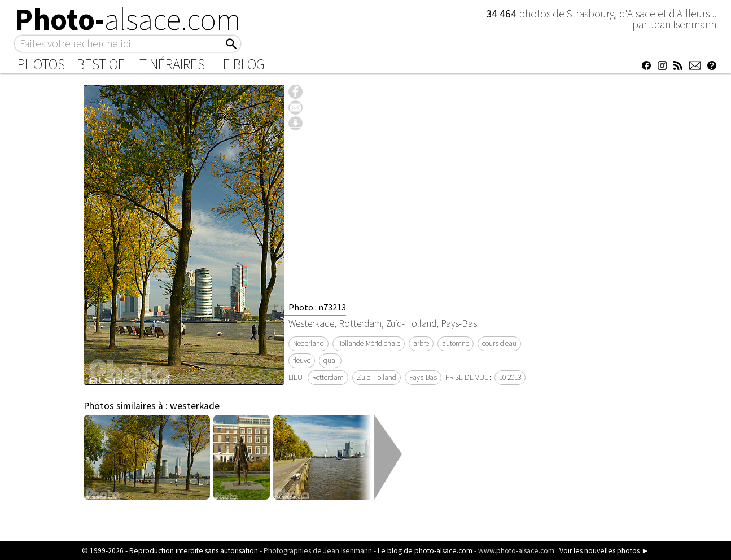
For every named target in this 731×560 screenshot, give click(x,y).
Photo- (128, 19)
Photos (41, 64)
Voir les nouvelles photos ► (604, 551)
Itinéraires (171, 64)
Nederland (308, 344)
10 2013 (510, 377)
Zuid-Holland (377, 377)
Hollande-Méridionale (369, 344)
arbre (421, 344)
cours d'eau (499, 344)
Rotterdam (328, 377)
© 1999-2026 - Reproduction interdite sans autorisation (170, 551)
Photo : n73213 (317, 307)
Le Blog (241, 64)
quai (330, 360)
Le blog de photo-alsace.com (425, 551)
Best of (101, 64)
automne (456, 344)
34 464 (502, 14)
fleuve (302, 360)
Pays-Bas (423, 377)
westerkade (195, 406)
